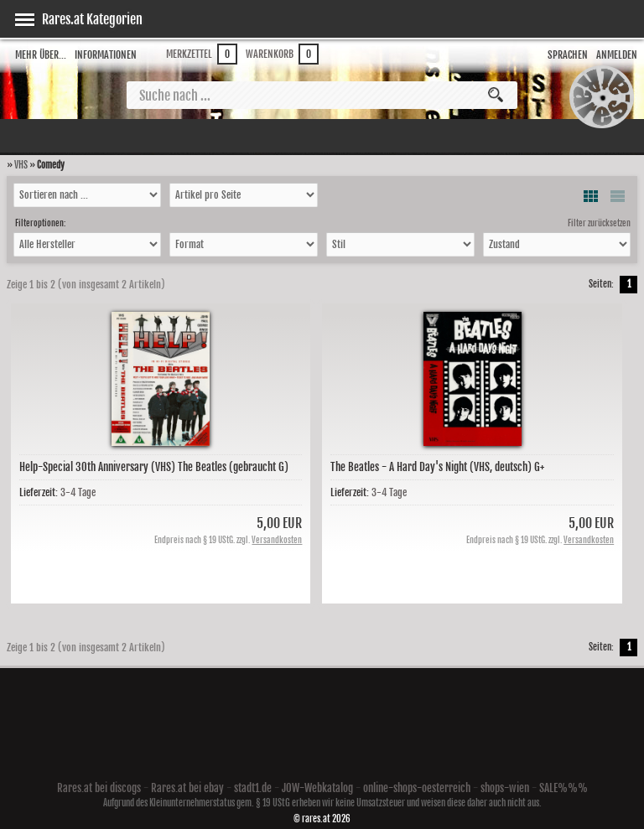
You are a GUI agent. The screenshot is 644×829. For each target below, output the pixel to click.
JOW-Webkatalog (317, 788)
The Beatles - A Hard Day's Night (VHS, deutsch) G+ (437, 467)
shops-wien (505, 788)
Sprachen (568, 55)
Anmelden (617, 55)
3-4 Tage (78, 492)
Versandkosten (277, 540)
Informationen (106, 55)
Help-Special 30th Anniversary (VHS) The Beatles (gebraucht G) (154, 467)
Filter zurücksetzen (599, 223)
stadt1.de (253, 788)
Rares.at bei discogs (99, 788)
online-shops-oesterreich (417, 788)
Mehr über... (41, 55)
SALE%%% (563, 788)
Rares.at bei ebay (187, 788)
